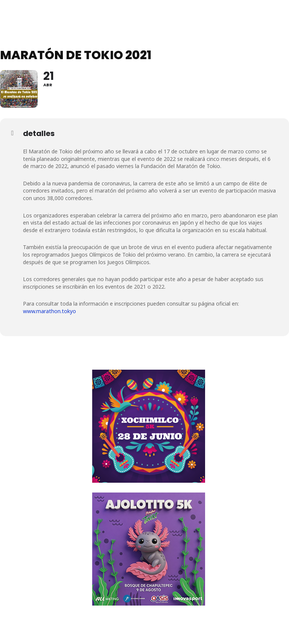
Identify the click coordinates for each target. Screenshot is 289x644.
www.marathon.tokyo (49, 311)
